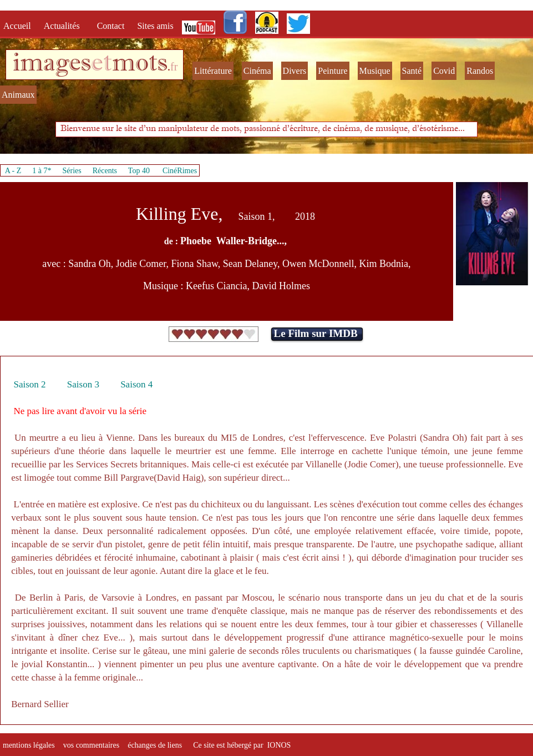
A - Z (13, 171)
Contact (112, 26)
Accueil (19, 26)
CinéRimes (180, 171)
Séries (72, 171)
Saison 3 (83, 384)
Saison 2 (29, 384)
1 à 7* (42, 171)
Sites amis (155, 26)
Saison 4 (136, 384)
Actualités (65, 26)
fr (174, 67)
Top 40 (139, 171)
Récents (105, 171)
